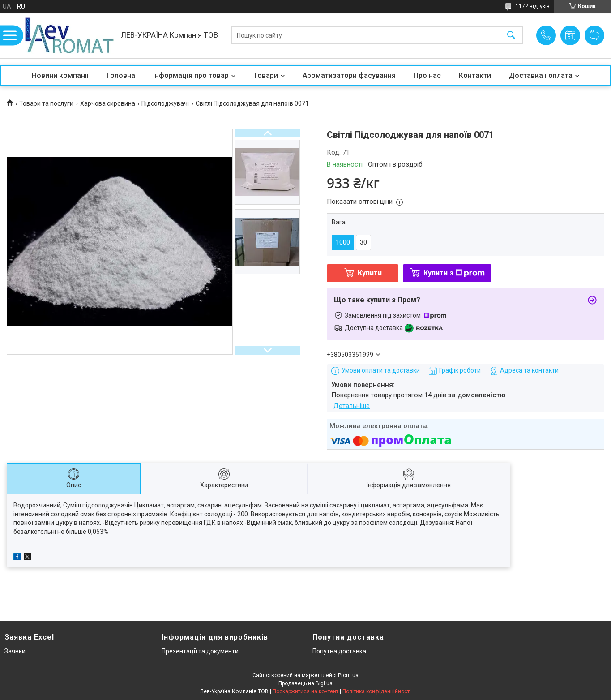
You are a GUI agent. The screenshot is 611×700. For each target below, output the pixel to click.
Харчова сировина (108, 103)
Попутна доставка (339, 651)
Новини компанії (60, 75)
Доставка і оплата (541, 75)
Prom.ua (348, 675)
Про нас (427, 75)
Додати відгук (594, 35)
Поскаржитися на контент (305, 691)
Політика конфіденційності (377, 691)
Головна (121, 75)
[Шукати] (511, 36)
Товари (266, 75)
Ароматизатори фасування (349, 75)
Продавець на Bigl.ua (305, 683)
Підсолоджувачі (165, 103)
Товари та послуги (46, 103)
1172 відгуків (533, 6)
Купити (370, 273)
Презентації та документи (200, 651)
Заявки (15, 651)
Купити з (454, 273)
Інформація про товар (191, 75)
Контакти (475, 75)
